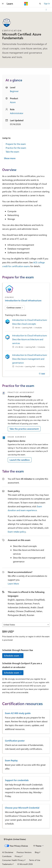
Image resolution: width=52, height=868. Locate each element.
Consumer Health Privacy (13, 860)
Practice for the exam (16, 148)
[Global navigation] (3, 4)
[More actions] (46, 10)
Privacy (18, 856)
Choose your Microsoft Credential (22, 808)
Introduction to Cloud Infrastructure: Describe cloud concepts (30, 322)
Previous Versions (24, 852)
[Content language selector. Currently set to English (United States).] (15, 839)
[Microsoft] (26, 4)
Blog (37, 852)
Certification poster (15, 741)
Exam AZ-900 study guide (18, 713)
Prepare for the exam (16, 144)
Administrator (17, 113)
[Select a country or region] (26, 625)
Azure (13, 102)
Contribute (7, 856)
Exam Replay (11, 760)
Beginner (14, 91)
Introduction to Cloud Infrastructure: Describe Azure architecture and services (30, 339)
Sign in (47, 4)
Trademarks (7, 864)
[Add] (42, 374)
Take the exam (12, 152)
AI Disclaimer (8, 852)
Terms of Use (35, 860)
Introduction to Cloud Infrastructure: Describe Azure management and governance (30, 359)
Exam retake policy (17, 532)
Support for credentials (17, 780)
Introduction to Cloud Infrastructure (23, 300)
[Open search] (40, 4)
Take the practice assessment (24, 429)
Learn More (13, 584)
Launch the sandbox (20, 460)
